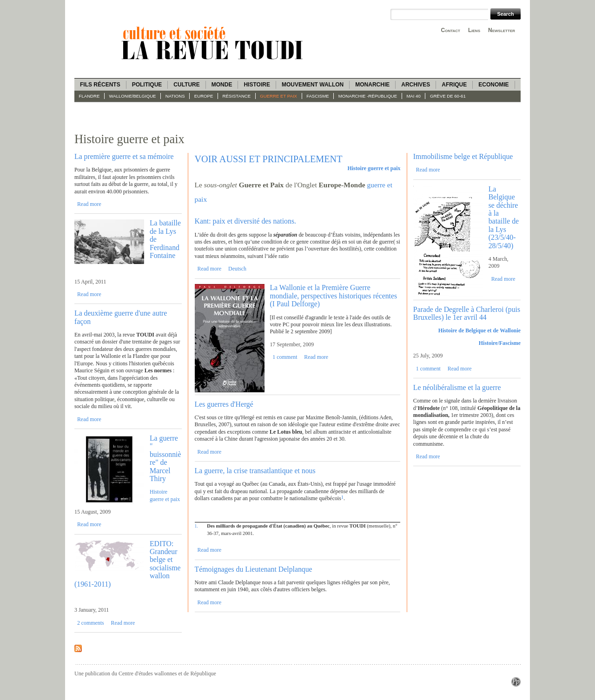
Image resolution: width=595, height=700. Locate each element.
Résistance (237, 96)
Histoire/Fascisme (500, 343)
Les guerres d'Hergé (224, 404)
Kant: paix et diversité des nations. (245, 221)
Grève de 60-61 (448, 96)
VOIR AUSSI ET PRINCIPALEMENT (269, 159)
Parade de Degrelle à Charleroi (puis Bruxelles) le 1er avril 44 (467, 313)
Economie (493, 85)
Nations (175, 96)
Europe (204, 96)
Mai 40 (413, 96)
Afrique (454, 85)
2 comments (91, 623)
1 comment (285, 357)
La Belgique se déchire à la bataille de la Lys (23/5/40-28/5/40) (504, 217)
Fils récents (100, 85)
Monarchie (372, 85)
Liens (474, 30)
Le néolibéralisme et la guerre (457, 387)
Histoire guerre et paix (165, 495)
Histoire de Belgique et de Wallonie (479, 330)
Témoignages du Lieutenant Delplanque (254, 569)
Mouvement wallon (313, 85)
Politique (147, 85)
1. (196, 526)
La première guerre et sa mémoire (124, 156)
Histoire (257, 85)
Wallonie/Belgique (133, 96)
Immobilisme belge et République (463, 156)
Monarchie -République (368, 96)
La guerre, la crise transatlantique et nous (255, 471)
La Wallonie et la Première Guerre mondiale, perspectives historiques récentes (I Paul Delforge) (333, 296)
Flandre (89, 96)
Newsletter (502, 30)
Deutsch (237, 269)
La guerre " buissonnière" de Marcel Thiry (165, 458)
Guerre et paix (278, 96)
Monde (222, 85)
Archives (416, 85)
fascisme (318, 96)
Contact (451, 30)
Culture (186, 85)
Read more (89, 204)
